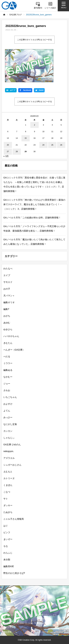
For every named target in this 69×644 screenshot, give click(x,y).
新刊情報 (8, 592)
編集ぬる (8, 370)
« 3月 (6, 156)
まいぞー (8, 539)
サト (6, 499)
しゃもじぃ (9, 438)
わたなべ (8, 268)
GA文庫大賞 (10, 603)
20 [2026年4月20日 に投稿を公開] (8, 145)
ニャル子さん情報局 (14, 519)
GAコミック (10, 609)
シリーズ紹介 (10, 598)
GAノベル (42, 603)
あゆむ (7, 323)
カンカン (8, 431)
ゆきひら (8, 329)
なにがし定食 (10, 424)
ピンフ (7, 532)
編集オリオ (9, 302)
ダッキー (8, 505)
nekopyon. (9, 451)
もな (6, 546)
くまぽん (8, 485)
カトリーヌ (9, 478)
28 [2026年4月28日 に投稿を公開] (17, 152)
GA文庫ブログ (44, 598)
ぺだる (7, 356)
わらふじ (8, 553)
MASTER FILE (43, 623)
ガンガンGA (43, 609)
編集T (6, 309)
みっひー (8, 417)
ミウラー (8, 363)
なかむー (8, 377)
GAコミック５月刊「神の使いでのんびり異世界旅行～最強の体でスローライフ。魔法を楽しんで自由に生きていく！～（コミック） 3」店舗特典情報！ (34, 204)
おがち (7, 316)
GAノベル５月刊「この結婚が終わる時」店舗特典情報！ (32, 218)
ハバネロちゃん (11, 336)
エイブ (7, 275)
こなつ (7, 492)
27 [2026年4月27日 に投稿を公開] (8, 152)
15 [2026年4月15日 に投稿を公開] (26, 138)
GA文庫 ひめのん (12, 444)
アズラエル (9, 458)
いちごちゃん (10, 397)
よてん (7, 411)
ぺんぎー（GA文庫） (14, 350)
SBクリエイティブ (12, 615)
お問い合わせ (42, 632)
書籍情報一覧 (43, 592)
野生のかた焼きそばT (14, 573)
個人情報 (8, 632)
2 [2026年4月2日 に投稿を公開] (34, 125)
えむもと (8, 472)
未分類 (7, 560)
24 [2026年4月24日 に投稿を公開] (43, 145)
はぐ (6, 526)
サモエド (8, 282)
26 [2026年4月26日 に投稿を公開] (61, 145)
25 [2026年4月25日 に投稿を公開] (52, 145)
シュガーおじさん (12, 465)
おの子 (7, 289)
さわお (7, 390)
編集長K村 (9, 566)
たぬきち (8, 512)
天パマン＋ (9, 296)
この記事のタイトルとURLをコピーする (34, 40)
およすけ (8, 404)
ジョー (7, 384)
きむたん (8, 343)
